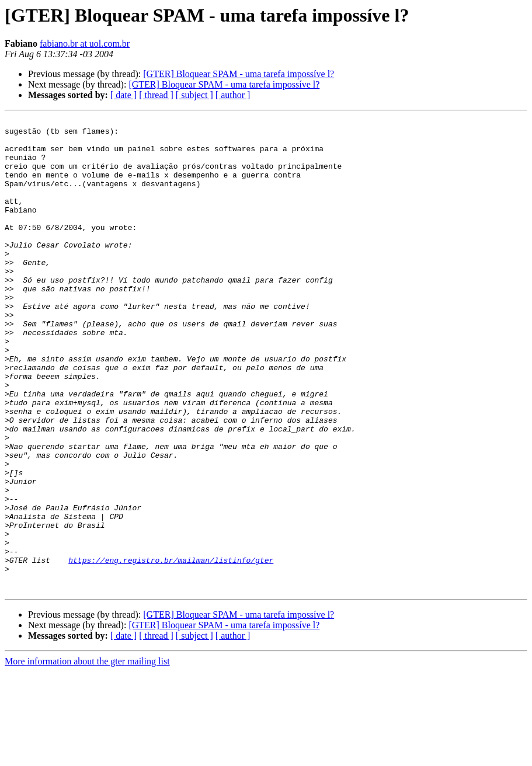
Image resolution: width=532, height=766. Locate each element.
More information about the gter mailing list (87, 756)
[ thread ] (156, 95)
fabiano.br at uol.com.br (85, 43)
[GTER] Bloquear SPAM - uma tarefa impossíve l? (239, 74)
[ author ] (233, 95)
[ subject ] (194, 95)
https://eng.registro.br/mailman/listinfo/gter (171, 649)
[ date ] (124, 95)
